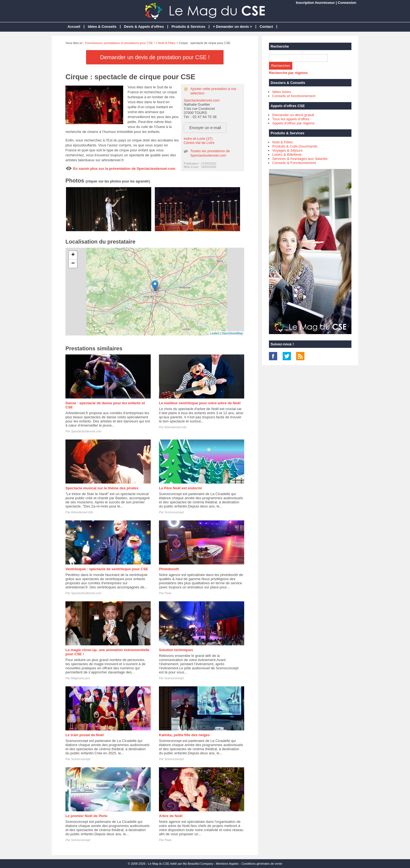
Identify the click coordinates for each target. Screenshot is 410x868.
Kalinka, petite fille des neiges (184, 735)
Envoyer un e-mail (205, 128)
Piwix (168, 593)
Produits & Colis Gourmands (295, 146)
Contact (266, 27)
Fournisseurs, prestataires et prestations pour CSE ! (120, 43)
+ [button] (73, 255)
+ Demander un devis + (232, 27)
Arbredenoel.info (176, 427)
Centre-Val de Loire (199, 143)
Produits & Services (189, 27)
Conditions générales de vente (262, 864)
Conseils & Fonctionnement (294, 163)
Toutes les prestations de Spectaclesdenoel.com (210, 153)
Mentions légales (227, 864)
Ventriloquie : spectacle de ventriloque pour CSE (107, 569)
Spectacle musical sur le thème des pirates (102, 488)
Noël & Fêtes (167, 43)
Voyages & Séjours (287, 150)
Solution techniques (176, 650)
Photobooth (169, 569)
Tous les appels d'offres (291, 119)
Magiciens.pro (80, 678)
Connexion (347, 3)
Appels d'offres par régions (293, 123)
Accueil (74, 27)
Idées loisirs (282, 92)
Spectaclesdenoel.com (202, 100)
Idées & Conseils (102, 27)
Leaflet (214, 333)
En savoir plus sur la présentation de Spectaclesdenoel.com (124, 169)
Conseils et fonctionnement (294, 96)
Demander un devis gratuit (293, 115)
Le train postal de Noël (85, 735)
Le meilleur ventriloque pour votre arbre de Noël (200, 403)
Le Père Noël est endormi (180, 488)
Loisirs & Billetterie (287, 155)
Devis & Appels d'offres (144, 27)
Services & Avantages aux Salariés (300, 159)
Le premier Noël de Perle (86, 816)
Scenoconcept (174, 512)
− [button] (73, 264)
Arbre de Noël (171, 816)
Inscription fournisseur (315, 3)
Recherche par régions (288, 73)
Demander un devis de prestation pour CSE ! (155, 57)
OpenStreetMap (232, 333)
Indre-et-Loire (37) (198, 139)
